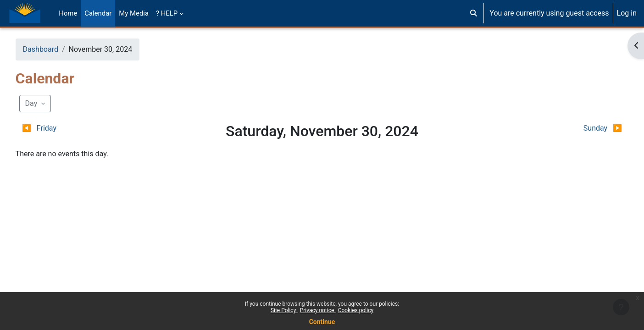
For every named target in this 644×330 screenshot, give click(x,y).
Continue (322, 322)
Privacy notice (318, 310)
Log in (627, 13)
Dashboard (58, 49)
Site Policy (284, 310)
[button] (474, 13)
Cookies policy (356, 310)
